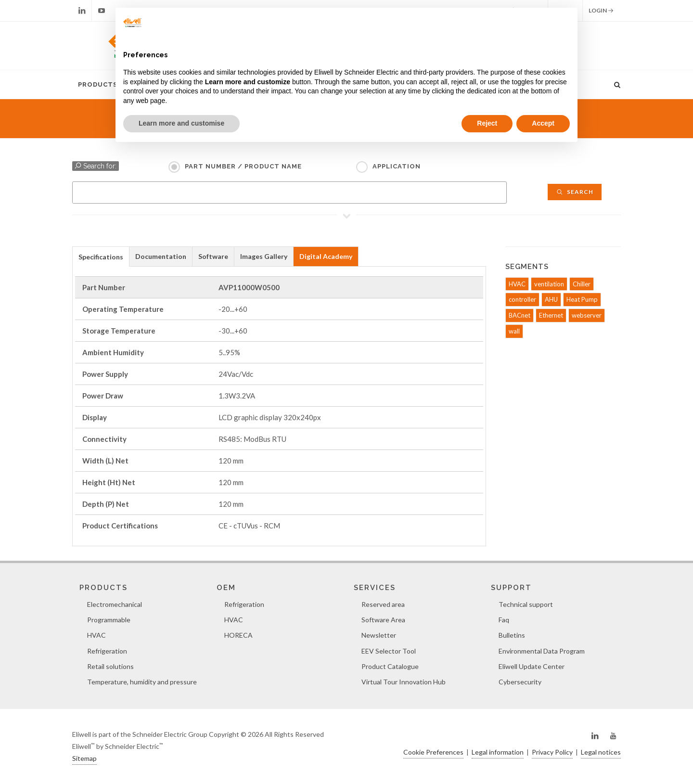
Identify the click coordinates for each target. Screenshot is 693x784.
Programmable (109, 620)
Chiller (582, 284)
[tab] (101, 256)
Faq (504, 620)
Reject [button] (487, 123)
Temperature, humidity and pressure (142, 682)
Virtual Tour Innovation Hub (404, 682)
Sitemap (84, 758)
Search (575, 192)
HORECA (238, 635)
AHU (551, 299)
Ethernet (551, 315)
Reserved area (383, 604)
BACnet (520, 315)
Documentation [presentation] (161, 256)
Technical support (526, 604)
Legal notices (601, 752)
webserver (587, 315)
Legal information (498, 752)
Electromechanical (115, 604)
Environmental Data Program (542, 651)
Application (397, 166)
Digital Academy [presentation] (326, 256)
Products (98, 84)
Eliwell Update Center (532, 666)
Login (601, 11)
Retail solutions (110, 666)
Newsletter (379, 635)
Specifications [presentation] (101, 257)
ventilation (549, 284)
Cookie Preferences (433, 752)
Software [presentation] (213, 256)
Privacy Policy (552, 752)
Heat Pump (582, 299)
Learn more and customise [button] (181, 123)
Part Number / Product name (243, 166)
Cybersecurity (520, 682)
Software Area (383, 620)
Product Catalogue (390, 666)
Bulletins (512, 635)
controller (522, 299)
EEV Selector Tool (389, 651)
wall (514, 331)
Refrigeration (107, 651)
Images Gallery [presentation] (264, 256)
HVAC (517, 284)
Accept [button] (543, 123)
